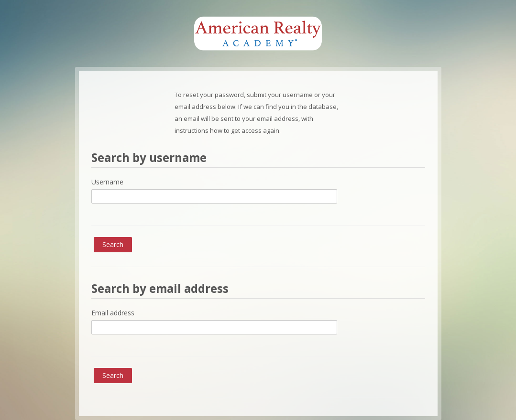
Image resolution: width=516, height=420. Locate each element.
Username (107, 182)
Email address (113, 313)
